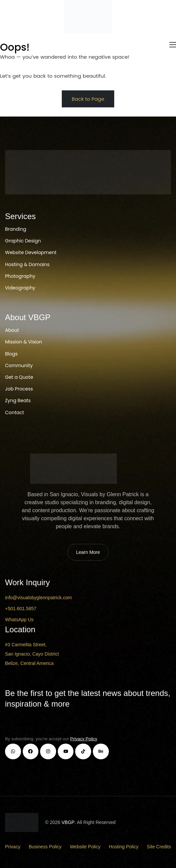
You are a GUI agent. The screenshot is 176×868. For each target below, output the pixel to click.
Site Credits (159, 847)
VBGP (68, 822)
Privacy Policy (84, 739)
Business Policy (45, 847)
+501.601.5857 (21, 609)
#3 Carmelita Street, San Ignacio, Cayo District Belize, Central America (32, 654)
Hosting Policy (124, 847)
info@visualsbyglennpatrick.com (38, 598)
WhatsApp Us (19, 620)
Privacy (13, 847)
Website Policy (85, 847)
